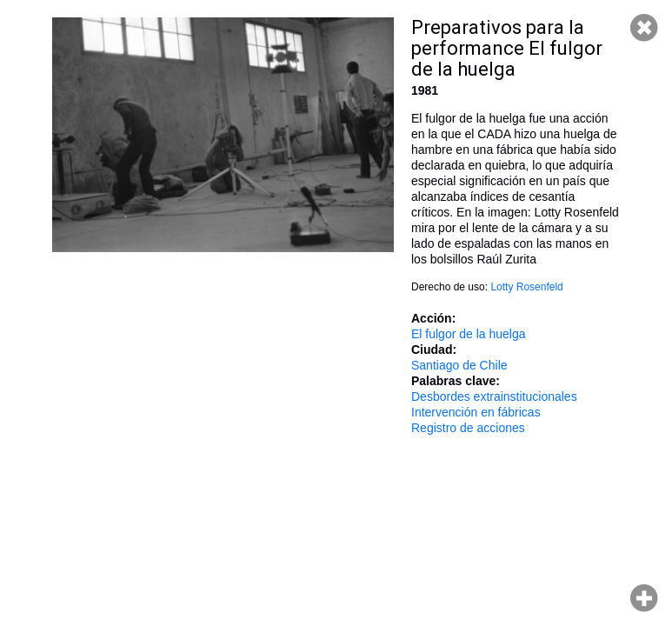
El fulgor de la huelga (469, 334)
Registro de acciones (468, 428)
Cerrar (644, 28)
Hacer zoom (644, 598)
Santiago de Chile (459, 365)
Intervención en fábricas (476, 412)
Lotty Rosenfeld (526, 287)
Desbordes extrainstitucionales (494, 396)
